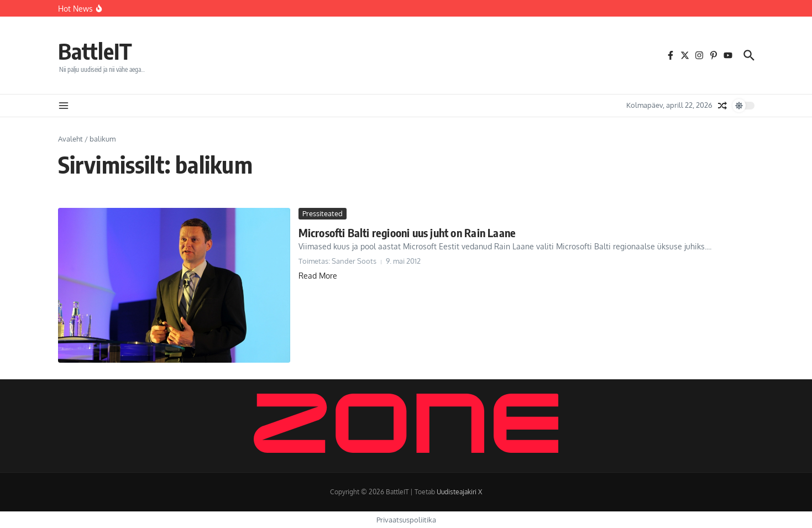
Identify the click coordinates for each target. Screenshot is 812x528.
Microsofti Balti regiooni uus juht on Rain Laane (407, 232)
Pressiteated (323, 213)
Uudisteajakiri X (459, 492)
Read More (318, 276)
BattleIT (95, 51)
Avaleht (70, 139)
